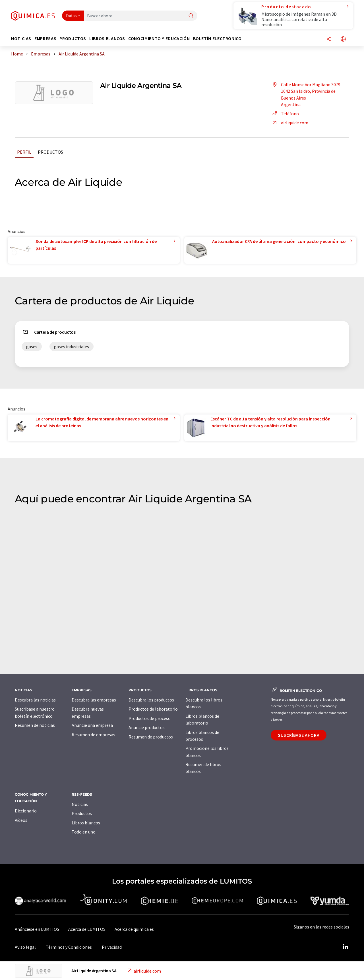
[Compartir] (329, 39)
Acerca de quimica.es (134, 929)
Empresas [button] (45, 39)
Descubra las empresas (94, 700)
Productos (50, 152)
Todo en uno (84, 832)
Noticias (80, 804)
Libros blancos (86, 823)
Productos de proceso (150, 718)
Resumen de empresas (93, 735)
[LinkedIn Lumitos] (345, 947)
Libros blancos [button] (107, 39)
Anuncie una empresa (92, 725)
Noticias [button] (21, 39)
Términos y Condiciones (69, 947)
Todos (71, 16)
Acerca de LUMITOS (87, 929)
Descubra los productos (151, 700)
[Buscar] (191, 16)
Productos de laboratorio (153, 709)
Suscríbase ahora (299, 735)
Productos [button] (73, 39)
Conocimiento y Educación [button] (159, 39)
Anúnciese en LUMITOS (37, 929)
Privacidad (112, 947)
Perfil (24, 152)
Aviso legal (25, 947)
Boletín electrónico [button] (217, 39)
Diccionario (26, 811)
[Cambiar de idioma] (343, 39)
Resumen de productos (151, 737)
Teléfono (285, 114)
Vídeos (21, 820)
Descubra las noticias (35, 700)
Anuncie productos (147, 727)
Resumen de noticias (35, 725)
